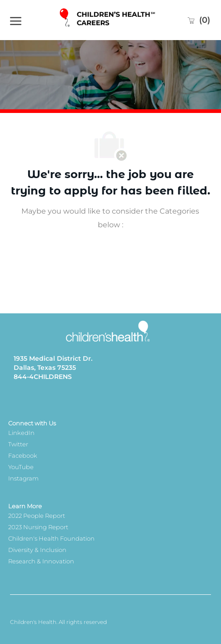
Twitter (18, 444)
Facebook (23, 455)
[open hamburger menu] (16, 20)
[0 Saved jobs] (198, 20)
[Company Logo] (108, 20)
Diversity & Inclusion (37, 550)
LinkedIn (21, 433)
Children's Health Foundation (51, 538)
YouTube (21, 467)
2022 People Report (37, 516)
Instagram (23, 478)
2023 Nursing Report (38, 527)
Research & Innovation (41, 561)
